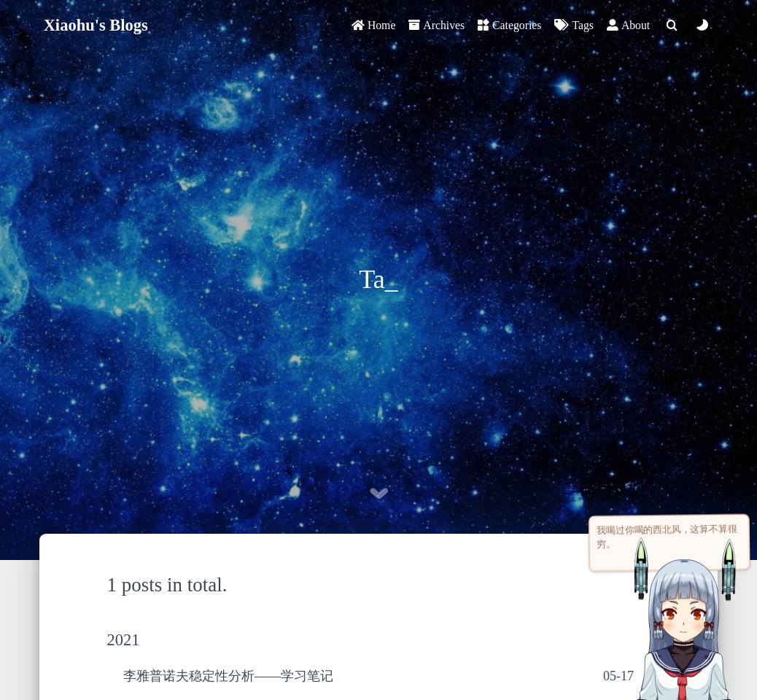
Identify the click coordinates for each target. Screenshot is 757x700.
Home (373, 25)
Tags (574, 25)
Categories (509, 25)
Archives (436, 25)
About (628, 25)
